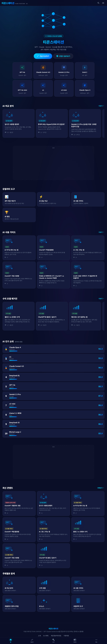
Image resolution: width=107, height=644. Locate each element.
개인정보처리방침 (56, 636)
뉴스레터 (46, 636)
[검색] (98, 3)
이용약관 (66, 636)
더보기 (102, 106)
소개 (39, 636)
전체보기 (101, 488)
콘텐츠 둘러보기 (63, 56)
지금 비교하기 (43, 56)
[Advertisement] (53, 164)
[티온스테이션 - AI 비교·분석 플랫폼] (15, 3)
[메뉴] (103, 3)
